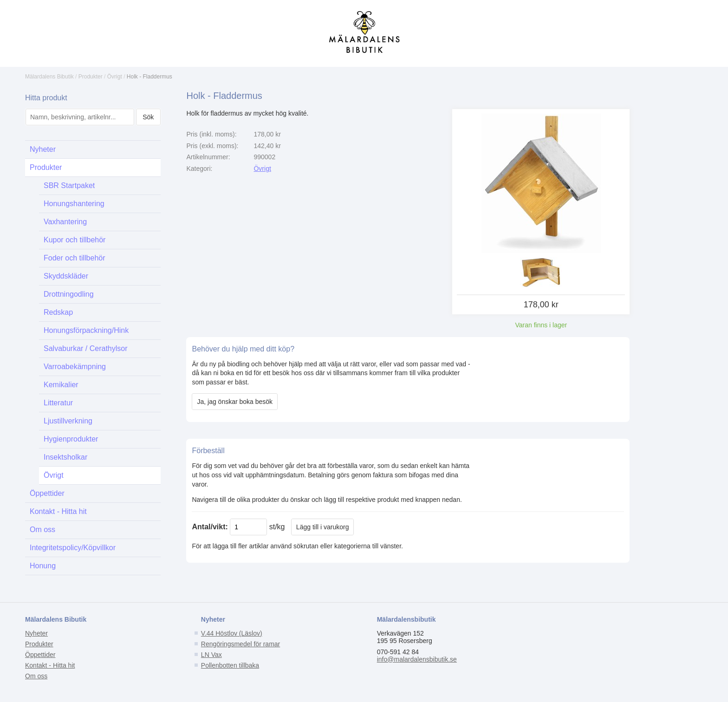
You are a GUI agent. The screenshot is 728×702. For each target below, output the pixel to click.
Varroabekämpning (75, 367)
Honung (43, 566)
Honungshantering (74, 204)
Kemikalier (61, 385)
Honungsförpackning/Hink (86, 330)
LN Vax (211, 655)
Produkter (91, 77)
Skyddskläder (66, 276)
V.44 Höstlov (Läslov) (232, 633)
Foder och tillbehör (75, 258)
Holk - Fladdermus (149, 77)
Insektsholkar (65, 457)
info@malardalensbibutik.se (417, 659)
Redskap (58, 312)
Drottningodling (69, 294)
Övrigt (115, 77)
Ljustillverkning (68, 421)
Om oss (42, 530)
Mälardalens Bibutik (49, 77)
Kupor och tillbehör (75, 240)
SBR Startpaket (69, 185)
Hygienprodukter (71, 439)
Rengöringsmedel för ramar (240, 644)
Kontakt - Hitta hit (58, 511)
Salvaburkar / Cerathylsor (86, 348)
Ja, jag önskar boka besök (235, 402)
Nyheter (43, 149)
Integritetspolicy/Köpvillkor (73, 548)
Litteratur (58, 403)
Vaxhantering (65, 222)
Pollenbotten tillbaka (230, 665)
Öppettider (47, 493)
